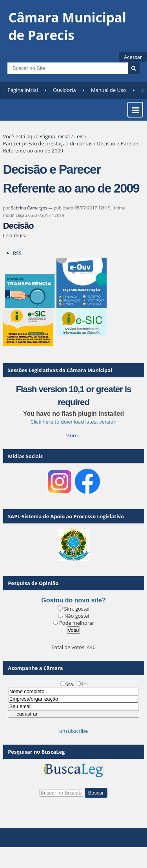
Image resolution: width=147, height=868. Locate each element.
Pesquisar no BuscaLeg (36, 752)
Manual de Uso (108, 90)
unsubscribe (73, 731)
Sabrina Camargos (29, 208)
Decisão (18, 226)
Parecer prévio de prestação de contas (48, 143)
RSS (17, 253)
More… (74, 435)
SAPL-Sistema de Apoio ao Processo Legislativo (66, 516)
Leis (79, 136)
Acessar (133, 57)
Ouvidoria (64, 90)
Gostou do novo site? (73, 600)
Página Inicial (23, 90)
